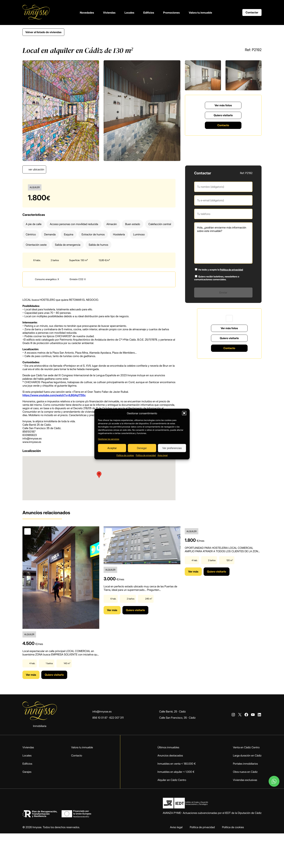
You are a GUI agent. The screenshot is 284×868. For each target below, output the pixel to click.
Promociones (171, 13)
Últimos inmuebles (168, 747)
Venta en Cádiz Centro (246, 747)
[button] (184, 413)
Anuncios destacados (170, 755)
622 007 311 (117, 718)
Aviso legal (163, 455)
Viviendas (109, 13)
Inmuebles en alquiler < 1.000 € (176, 772)
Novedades (87, 13)
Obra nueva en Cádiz (245, 772)
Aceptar (112, 448)
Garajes (27, 772)
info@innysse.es (102, 711)
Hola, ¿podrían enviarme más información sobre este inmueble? (223, 243)
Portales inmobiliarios (245, 764)
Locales (130, 13)
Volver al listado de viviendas (43, 32)
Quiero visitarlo (223, 115)
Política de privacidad (146, 455)
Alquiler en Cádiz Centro (172, 780)
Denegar (142, 448)
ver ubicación (36, 169)
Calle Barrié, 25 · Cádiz (173, 711)
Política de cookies (125, 455)
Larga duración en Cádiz (247, 755)
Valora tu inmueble (200, 13)
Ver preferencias (172, 448)
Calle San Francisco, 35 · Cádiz (177, 718)
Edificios (149, 13)
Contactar (252, 12)
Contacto (223, 125)
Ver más (31, 675)
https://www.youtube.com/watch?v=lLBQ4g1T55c (54, 395)
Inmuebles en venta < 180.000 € (177, 764)
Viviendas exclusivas (245, 780)
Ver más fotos (223, 105)
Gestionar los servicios (109, 439)
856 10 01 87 (100, 718)
